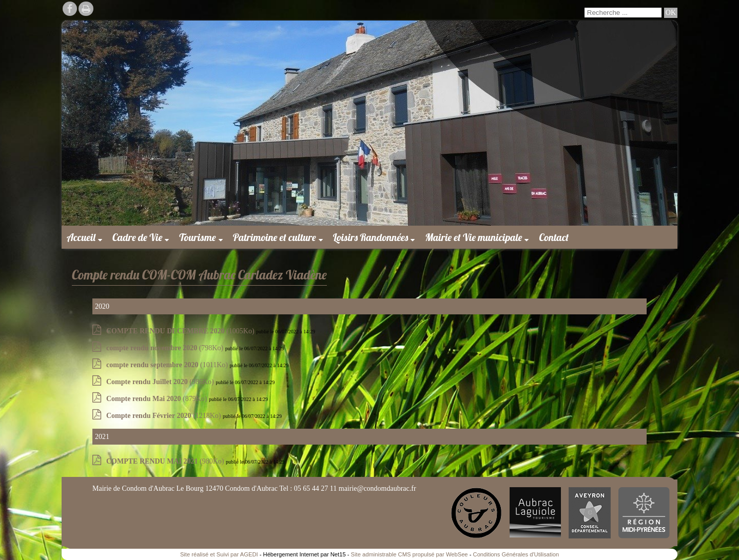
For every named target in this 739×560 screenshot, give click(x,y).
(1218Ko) (164, 416)
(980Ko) (166, 461)
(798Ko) (166, 348)
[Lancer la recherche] (671, 13)
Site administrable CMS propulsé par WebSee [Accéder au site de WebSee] (410, 554)
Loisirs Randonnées (371, 237)
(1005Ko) (181, 331)
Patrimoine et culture (275, 237)
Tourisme (197, 237)
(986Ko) (161, 382)
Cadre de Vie (137, 237)
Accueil (81, 237)
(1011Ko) (168, 365)
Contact (554, 237)
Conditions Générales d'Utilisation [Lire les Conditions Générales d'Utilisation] (516, 554)
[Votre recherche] (623, 13)
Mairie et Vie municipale (473, 237)
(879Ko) (158, 399)
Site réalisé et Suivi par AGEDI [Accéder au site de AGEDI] (219, 554)
